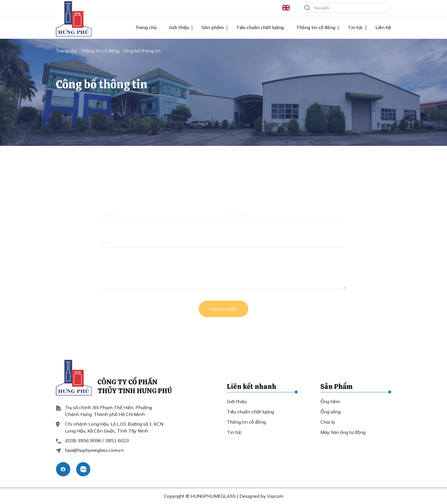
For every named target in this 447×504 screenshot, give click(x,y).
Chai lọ (328, 422)
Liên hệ (383, 27)
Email (107, 231)
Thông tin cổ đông (316, 27)
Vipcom (275, 496)
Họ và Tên (112, 203)
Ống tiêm (330, 401)
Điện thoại (238, 203)
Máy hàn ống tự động (343, 432)
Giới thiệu (179, 27)
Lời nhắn (111, 259)
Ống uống (331, 412)
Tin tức (355, 27)
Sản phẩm (213, 27)
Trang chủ (146, 27)
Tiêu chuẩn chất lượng (260, 27)
